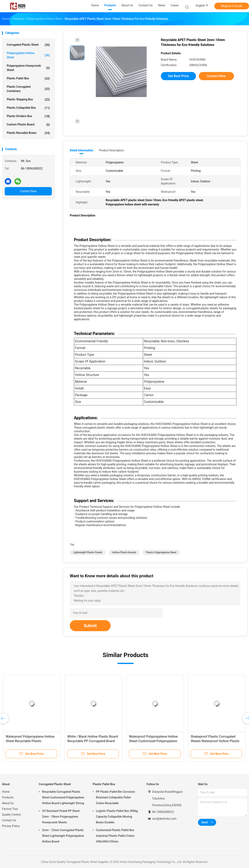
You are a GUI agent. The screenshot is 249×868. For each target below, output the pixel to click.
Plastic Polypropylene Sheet (161, 552)
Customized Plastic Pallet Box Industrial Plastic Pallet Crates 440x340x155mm (115, 836)
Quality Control (11, 815)
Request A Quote (232, 6)
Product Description (111, 150)
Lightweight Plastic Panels (88, 552)
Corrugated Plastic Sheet (28, 45)
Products (8, 797)
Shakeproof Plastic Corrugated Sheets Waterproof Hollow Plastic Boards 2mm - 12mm (215, 741)
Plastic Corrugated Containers (28, 89)
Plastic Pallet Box (28, 79)
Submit (90, 626)
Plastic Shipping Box (28, 100)
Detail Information (81, 150)
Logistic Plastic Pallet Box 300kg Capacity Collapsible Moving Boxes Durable (117, 817)
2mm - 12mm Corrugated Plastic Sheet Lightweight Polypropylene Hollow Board (63, 836)
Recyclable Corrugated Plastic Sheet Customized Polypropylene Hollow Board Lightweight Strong (63, 797)
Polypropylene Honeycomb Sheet (28, 68)
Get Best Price (178, 76)
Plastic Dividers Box (28, 116)
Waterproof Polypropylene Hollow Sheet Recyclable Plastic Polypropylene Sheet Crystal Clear (30, 741)
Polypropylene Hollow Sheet (28, 55)
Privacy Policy (11, 826)
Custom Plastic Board (28, 125)
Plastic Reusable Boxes (28, 133)
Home (6, 792)
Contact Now (28, 191)
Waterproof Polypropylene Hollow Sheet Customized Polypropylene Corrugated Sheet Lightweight (153, 741)
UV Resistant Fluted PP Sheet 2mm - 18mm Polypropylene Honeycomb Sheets (61, 817)
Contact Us (9, 820)
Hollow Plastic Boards (124, 552)
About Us (8, 803)
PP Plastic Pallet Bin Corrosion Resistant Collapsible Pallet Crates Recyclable (116, 797)
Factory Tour (10, 809)
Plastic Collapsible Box (28, 108)
